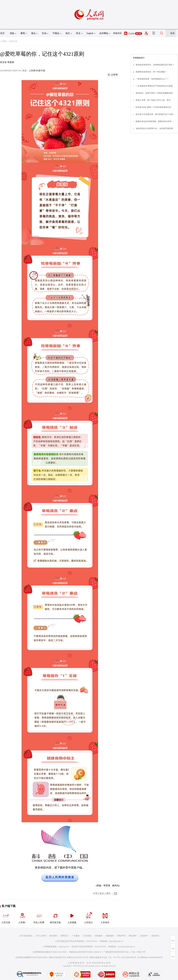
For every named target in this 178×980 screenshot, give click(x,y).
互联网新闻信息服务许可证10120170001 (50, 952)
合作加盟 (87, 936)
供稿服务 (99, 936)
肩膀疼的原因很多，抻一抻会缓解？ (151, 72)
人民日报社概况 (25, 936)
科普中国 (13, 41)
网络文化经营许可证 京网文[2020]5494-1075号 (69, 957)
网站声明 (121, 936)
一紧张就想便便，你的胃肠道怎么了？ (152, 79)
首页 (2, 33)
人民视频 (72, 917)
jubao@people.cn (116, 941)
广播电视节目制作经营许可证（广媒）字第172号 (124, 952)
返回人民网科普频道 (60, 877)
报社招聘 (53, 936)
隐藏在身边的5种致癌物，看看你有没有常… (155, 121)
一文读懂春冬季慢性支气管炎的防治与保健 (154, 86)
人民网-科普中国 (37, 71)
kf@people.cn (64, 947)
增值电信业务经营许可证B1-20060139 (85, 952)
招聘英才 (64, 936)
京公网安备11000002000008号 (150, 957)
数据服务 (110, 936)
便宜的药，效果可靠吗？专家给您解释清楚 (154, 93)
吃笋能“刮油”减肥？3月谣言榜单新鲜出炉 (153, 107)
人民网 (3, 41)
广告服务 (76, 936)
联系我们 (155, 936)
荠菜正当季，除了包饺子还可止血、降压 (153, 100)
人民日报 (6, 917)
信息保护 (144, 936)
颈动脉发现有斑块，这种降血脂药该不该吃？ (155, 65)
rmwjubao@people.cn (126, 947)
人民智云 (88, 917)
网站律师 (133, 936)
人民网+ (22, 917)
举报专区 (118, 33)
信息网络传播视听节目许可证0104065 (31, 957)
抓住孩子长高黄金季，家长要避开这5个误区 (155, 114)
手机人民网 (39, 917)
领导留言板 (55, 917)
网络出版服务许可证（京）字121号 (105, 957)
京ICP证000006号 (129, 957)
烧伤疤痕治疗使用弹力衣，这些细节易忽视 (154, 128)
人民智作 (105, 917)
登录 (172, 33)
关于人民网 (41, 936)
